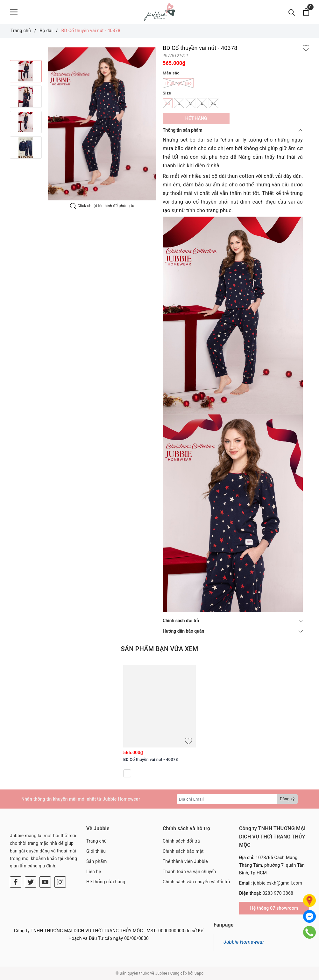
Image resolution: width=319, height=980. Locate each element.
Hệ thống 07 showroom (274, 908)
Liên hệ (94, 872)
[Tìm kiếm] (292, 12)
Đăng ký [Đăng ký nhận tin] (287, 799)
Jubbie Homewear (244, 942)
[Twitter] (31, 882)
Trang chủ (96, 841)
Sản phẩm (97, 861)
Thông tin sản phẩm (233, 130)
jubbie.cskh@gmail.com (278, 883)
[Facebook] (16, 882)
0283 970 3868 (278, 893)
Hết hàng (196, 118)
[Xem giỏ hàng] (306, 12)
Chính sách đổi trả (233, 621)
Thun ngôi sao (178, 83)
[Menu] (14, 12)
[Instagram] (60, 882)
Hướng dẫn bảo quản (233, 631)
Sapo (199, 973)
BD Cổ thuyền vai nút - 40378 (151, 759)
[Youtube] (45, 882)
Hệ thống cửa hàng (106, 882)
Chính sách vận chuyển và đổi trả (196, 882)
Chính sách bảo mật (183, 851)
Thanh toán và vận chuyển (189, 872)
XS (168, 103)
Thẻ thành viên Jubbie (185, 861)
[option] (102, 124)
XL (213, 103)
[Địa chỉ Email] (227, 799)
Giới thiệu (96, 851)
